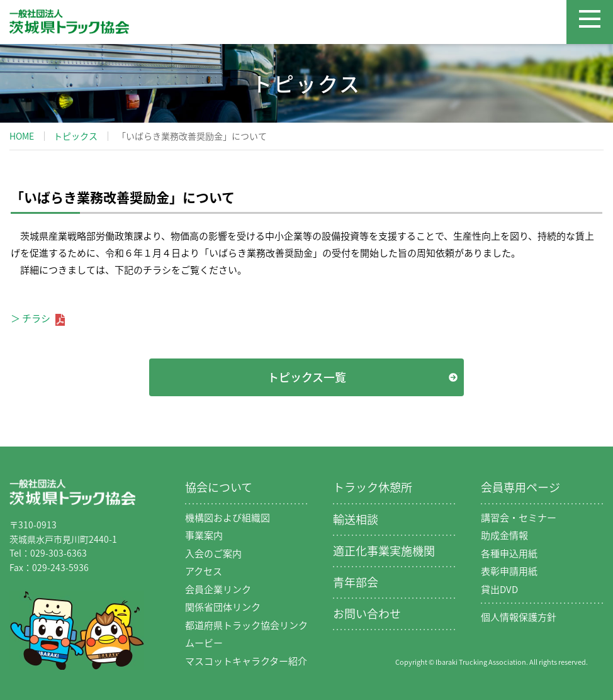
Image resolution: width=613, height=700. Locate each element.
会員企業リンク (218, 589)
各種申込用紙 (509, 553)
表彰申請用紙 (509, 571)
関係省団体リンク (223, 607)
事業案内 (204, 535)
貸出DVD (499, 589)
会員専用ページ (520, 487)
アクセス (204, 571)
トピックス (76, 136)
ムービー (204, 643)
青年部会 (356, 582)
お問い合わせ (367, 614)
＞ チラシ (38, 318)
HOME (22, 136)
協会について (219, 487)
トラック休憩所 (373, 487)
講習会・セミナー (519, 518)
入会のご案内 (213, 553)
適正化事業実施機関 (384, 551)
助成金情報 (504, 535)
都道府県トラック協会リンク (246, 625)
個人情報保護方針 (519, 617)
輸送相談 (356, 519)
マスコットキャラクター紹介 (246, 661)
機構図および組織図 (228, 518)
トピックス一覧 (307, 377)
